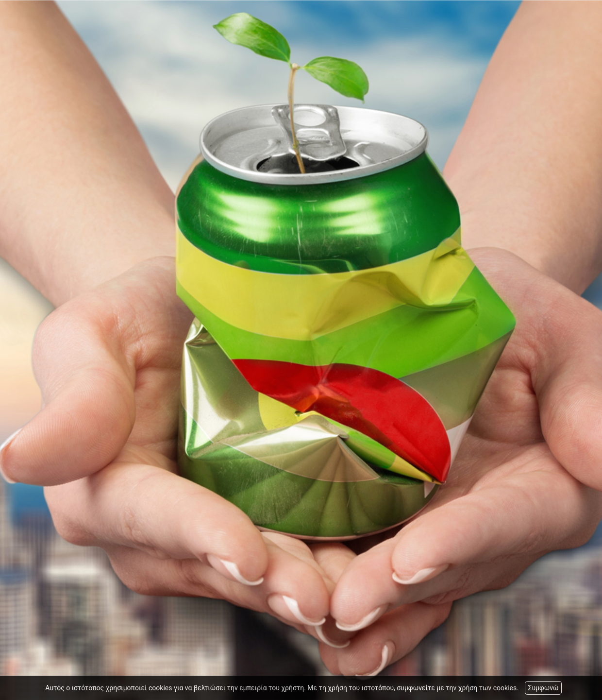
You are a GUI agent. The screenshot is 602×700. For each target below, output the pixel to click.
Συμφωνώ (543, 688)
